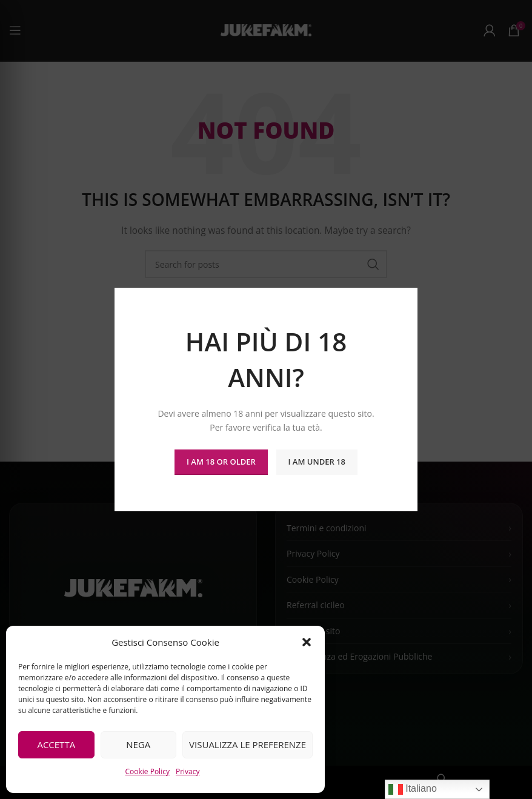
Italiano (413, 789)
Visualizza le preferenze (248, 744)
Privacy (188, 771)
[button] (307, 642)
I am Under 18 (317, 462)
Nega (138, 744)
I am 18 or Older (221, 462)
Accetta (56, 744)
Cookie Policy (147, 771)
